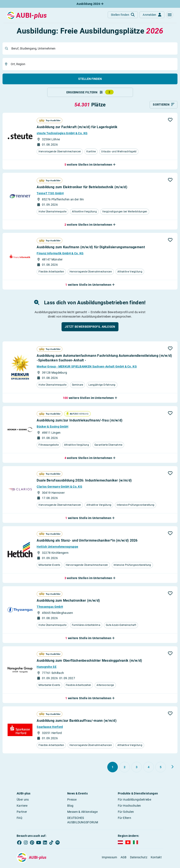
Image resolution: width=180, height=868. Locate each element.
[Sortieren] (164, 107)
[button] (170, 15)
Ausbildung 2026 (90, 4)
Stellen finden (90, 79)
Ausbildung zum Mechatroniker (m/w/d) (68, 603)
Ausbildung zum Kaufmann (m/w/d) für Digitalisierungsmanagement (91, 249)
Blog (70, 808)
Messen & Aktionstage (82, 814)
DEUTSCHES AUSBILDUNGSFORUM (83, 822)
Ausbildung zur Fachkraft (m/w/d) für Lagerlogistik (77, 129)
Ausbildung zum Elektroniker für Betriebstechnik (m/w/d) (82, 189)
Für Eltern (124, 820)
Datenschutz (139, 859)
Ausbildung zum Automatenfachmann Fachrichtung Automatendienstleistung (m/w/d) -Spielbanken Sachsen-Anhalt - (104, 360)
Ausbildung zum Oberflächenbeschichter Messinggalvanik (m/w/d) (89, 662)
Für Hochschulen (129, 808)
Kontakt (156, 859)
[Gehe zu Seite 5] (161, 769)
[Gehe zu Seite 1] (113, 769)
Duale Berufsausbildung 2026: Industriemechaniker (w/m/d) (84, 482)
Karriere (22, 808)
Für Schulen (126, 814)
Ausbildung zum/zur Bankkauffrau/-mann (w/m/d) (77, 722)
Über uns (23, 801)
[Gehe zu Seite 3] (137, 769)
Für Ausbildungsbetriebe (134, 801)
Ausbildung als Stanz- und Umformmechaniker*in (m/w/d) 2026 (87, 543)
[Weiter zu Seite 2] (172, 769)
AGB (124, 859)
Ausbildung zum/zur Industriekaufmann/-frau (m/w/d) (80, 422)
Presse (72, 801)
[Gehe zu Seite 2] (125, 769)
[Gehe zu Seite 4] (149, 769)
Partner (22, 814)
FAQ (19, 820)
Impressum (109, 859)
